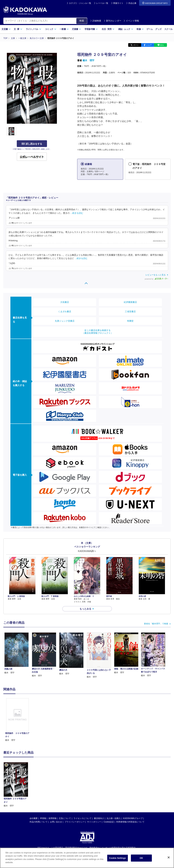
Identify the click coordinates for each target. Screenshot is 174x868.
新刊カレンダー (113, 21)
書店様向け (99, 784)
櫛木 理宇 (88, 60)
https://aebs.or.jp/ (75, 819)
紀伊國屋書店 (130, 302)
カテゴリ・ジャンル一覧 (80, 3)
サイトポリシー (94, 787)
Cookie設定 (109, 787)
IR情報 (43, 784)
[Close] (169, 861)
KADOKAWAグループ (133, 784)
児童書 (76, 29)
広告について (65, 784)
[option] (17, 720)
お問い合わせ (56, 787)
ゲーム (150, 29)
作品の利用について (39, 787)
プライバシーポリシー (75, 787)
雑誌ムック (126, 29)
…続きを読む (77, 213)
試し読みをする (32, 144)
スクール (168, 29)
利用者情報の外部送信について (130, 787)
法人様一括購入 (114, 784)
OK (141, 861)
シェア (149, 45)
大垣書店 (65, 302)
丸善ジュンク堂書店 (65, 321)
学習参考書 (91, 29)
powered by (156, 279)
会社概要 (34, 784)
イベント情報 (131, 21)
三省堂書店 (130, 312)
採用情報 (53, 784)
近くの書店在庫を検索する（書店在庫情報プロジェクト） (97, 332)
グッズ (158, 29)
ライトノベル (34, 29)
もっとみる (85, 609)
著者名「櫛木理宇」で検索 (156, 624)
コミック (51, 29)
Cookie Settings (117, 861)
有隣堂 (130, 321)
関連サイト (118, 3)
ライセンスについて (83, 784)
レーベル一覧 (102, 3)
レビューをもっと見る (156, 275)
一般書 (64, 29)
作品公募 (132, 3)
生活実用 (108, 29)
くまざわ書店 (65, 312)
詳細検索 (96, 21)
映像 (140, 29)
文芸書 (6, 29)
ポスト (136, 45)
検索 (82, 21)
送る (162, 45)
